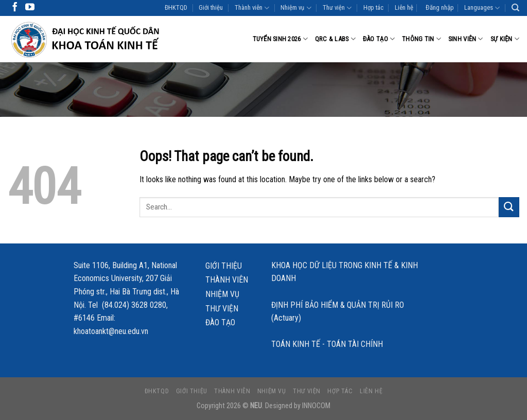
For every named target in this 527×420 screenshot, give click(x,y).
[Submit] (509, 207)
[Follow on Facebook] (15, 8)
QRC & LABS (335, 39)
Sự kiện (505, 39)
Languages (482, 8)
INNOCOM (316, 406)
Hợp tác (373, 7)
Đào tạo (379, 39)
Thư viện (337, 8)
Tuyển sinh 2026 (280, 39)
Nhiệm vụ (296, 8)
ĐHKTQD (176, 7)
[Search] (515, 8)
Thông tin (421, 39)
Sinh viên (466, 39)
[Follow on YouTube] (30, 8)
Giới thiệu (211, 7)
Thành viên (252, 8)
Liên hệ (404, 7)
